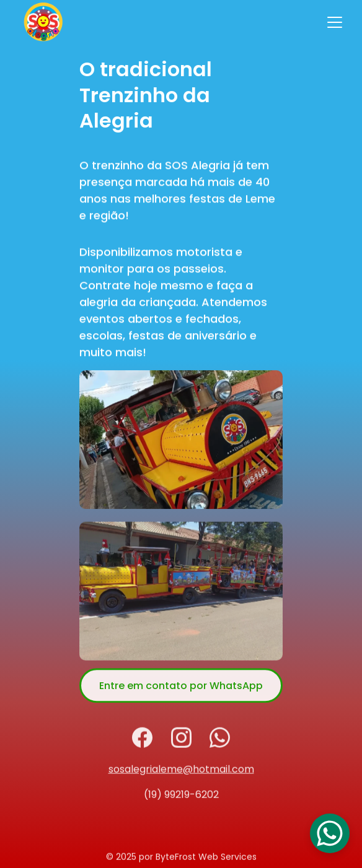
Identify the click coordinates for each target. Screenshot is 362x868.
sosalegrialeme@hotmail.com (181, 771)
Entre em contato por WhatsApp (181, 690)
